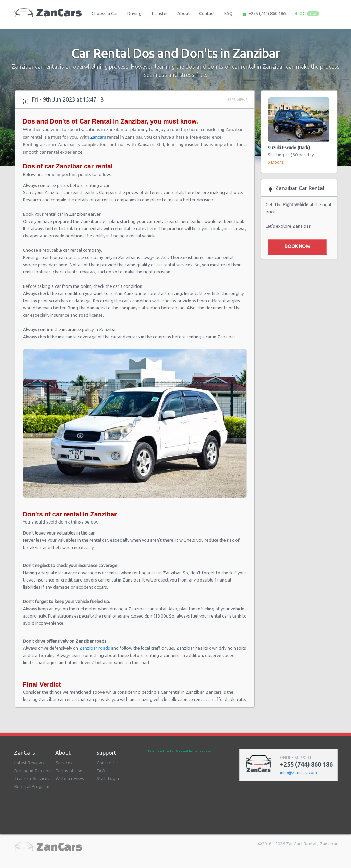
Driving (134, 13)
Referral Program (32, 786)
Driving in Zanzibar (33, 771)
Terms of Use (69, 771)
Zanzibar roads (95, 648)
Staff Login (108, 778)
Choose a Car (105, 13)
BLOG (307, 14)
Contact (207, 13)
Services (64, 763)
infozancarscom (299, 772)
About (184, 13)
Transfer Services (32, 778)
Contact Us (108, 763)
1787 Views (237, 100)
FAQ (228, 13)
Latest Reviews (29, 763)
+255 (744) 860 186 (264, 14)
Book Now (297, 246)
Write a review (70, 778)
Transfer (159, 13)
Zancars (98, 137)
